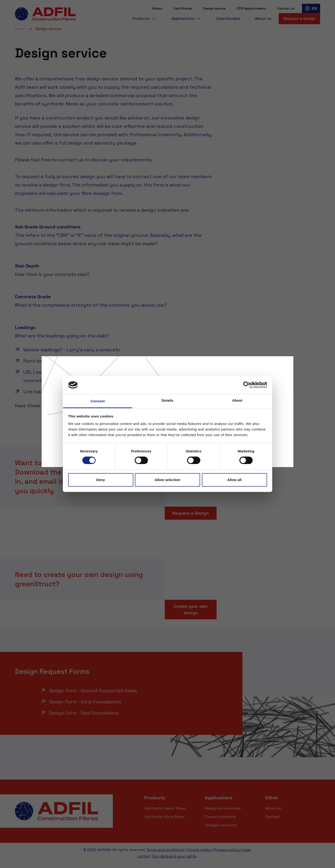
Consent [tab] (98, 401)
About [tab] (237, 400)
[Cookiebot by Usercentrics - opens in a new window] (247, 385)
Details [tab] (167, 400)
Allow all (234, 480)
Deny (101, 480)
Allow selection (168, 480)
